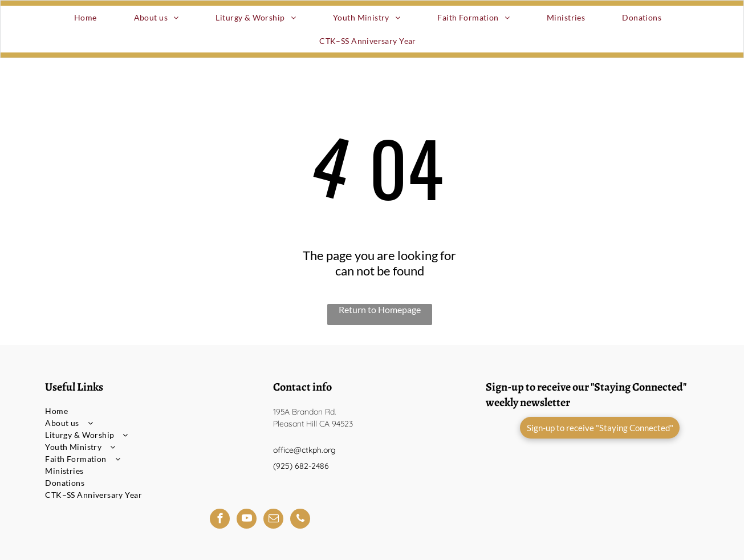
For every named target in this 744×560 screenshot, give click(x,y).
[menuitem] (90, 17)
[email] (273, 520)
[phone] (300, 520)
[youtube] (247, 520)
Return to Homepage (380, 309)
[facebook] (220, 520)
